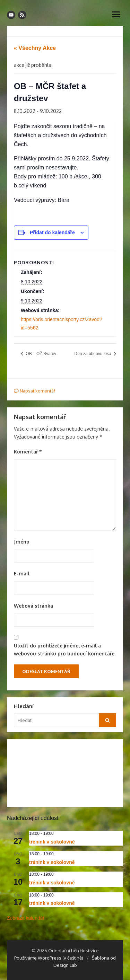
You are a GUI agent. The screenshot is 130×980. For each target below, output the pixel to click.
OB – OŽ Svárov (40, 354)
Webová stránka (33, 606)
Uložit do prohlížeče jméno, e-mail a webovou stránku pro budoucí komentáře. (65, 650)
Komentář (28, 452)
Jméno (22, 542)
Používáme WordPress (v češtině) (49, 958)
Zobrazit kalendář (26, 918)
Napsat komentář (35, 391)
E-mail (22, 573)
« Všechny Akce (35, 48)
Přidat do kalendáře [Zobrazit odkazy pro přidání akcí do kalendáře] (52, 232)
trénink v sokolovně (52, 842)
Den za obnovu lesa (93, 354)
